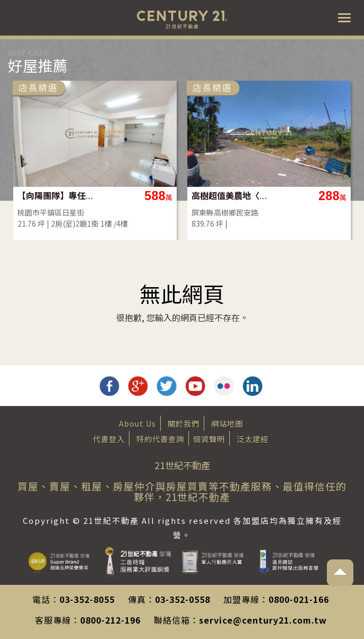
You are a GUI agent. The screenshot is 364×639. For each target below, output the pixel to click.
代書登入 (109, 439)
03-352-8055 (87, 599)
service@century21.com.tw (263, 620)
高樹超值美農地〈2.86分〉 (230, 196)
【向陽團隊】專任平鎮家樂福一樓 (56, 196)
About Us (137, 423)
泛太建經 (253, 439)
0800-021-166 (299, 599)
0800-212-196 (110, 620)
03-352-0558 (183, 599)
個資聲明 (209, 439)
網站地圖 (227, 423)
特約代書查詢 (160, 439)
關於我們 (184, 423)
